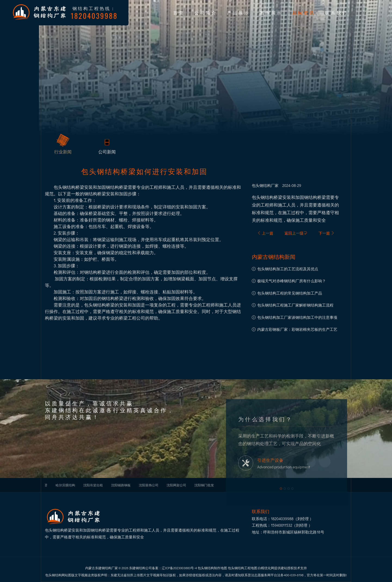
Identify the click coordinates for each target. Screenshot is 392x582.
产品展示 (238, 13)
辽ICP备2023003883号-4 (179, 568)
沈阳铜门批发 (204, 485)
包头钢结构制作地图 (212, 568)
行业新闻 (63, 152)
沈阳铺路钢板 (121, 485)
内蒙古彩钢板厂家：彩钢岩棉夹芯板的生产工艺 (297, 329)
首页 (179, 13)
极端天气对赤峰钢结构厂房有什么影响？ (292, 281)
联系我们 (336, 13)
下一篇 (327, 233)
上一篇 (265, 233)
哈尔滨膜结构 (65, 485)
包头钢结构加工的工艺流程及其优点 (288, 269)
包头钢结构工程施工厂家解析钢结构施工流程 (295, 305)
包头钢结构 (261, 186)
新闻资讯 (304, 13)
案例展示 (271, 13)
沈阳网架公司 (176, 485)
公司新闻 (107, 152)
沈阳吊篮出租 (93, 485)
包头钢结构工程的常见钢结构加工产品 (290, 293)
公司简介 (206, 13)
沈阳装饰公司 (149, 485)
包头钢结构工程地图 (243, 568)
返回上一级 (296, 233)
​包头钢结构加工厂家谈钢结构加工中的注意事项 (297, 317)
